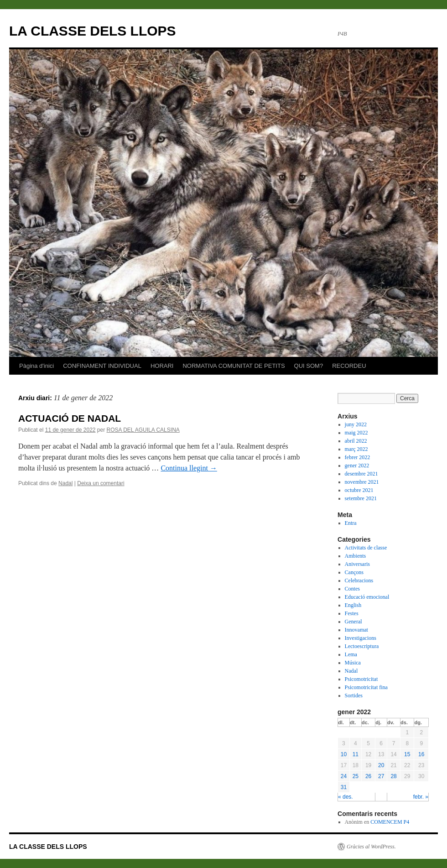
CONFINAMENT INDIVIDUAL (102, 366)
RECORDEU (349, 366)
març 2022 (356, 449)
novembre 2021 (362, 482)
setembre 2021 (361, 498)
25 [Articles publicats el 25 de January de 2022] (356, 776)
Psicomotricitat (361, 679)
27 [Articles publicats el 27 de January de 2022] (381, 776)
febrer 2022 (358, 457)
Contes (352, 589)
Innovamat (356, 630)
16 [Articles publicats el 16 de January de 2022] (421, 754)
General (353, 622)
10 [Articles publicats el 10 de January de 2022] (344, 754)
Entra (351, 523)
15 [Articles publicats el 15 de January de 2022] (407, 754)
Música (353, 663)
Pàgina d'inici (36, 366)
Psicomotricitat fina (366, 687)
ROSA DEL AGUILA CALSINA (143, 430)
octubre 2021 (359, 490)
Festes (352, 613)
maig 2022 (356, 433)
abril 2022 (356, 441)
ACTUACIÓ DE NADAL (70, 418)
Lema (351, 654)
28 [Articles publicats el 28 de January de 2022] (393, 776)
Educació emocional (367, 597)
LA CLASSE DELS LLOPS (93, 31)
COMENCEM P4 (390, 822)
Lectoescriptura (362, 646)
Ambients (356, 556)
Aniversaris (357, 564)
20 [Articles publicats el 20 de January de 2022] (381, 765)
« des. (346, 797)
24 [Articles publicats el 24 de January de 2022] (344, 776)
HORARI (162, 366)
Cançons (354, 572)
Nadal (65, 483)
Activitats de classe (366, 548)
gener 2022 (357, 465)
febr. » (421, 797)
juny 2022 (356, 424)
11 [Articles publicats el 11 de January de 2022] (356, 754)
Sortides (354, 695)
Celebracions (359, 580)
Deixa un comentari (101, 483)
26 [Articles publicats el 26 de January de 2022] (368, 776)
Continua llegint (189, 468)
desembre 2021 (361, 474)
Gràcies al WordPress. (371, 847)
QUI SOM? (309, 366)
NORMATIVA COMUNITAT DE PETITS (234, 366)
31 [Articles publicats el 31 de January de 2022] (344, 787)
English (353, 605)
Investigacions (361, 638)
